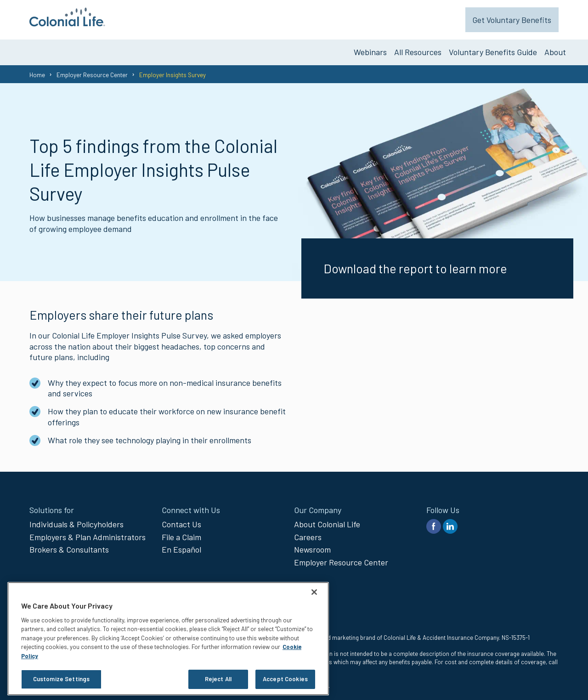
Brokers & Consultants (69, 546)
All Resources (418, 49)
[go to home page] (67, 23)
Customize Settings (61, 679)
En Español (181, 546)
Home (37, 71)
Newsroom (312, 546)
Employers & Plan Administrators (88, 533)
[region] (168, 639)
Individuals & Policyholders (76, 521)
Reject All (218, 679)
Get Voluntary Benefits (520, 18)
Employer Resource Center (92, 71)
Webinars (370, 49)
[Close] (314, 592)
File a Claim (181, 533)
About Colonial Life (327, 521)
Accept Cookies (285, 679)
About (555, 49)
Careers (308, 533)
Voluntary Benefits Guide (493, 49)
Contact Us (181, 521)
